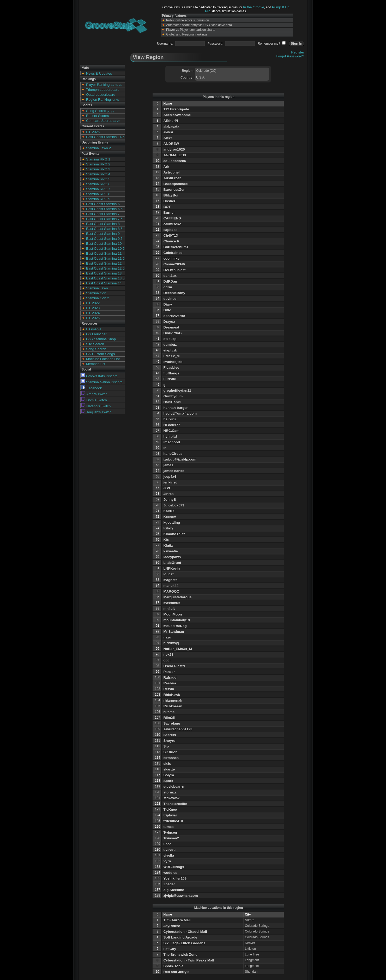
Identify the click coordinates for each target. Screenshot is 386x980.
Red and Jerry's (176, 972)
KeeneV (170, 517)
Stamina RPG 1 (98, 159)
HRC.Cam (171, 431)
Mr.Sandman (174, 632)
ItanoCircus (173, 454)
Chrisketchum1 (176, 247)
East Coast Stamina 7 (103, 214)
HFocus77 (172, 425)
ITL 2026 (93, 132)
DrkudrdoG (172, 333)
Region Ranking (98, 100)
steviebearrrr (174, 787)
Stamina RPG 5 (98, 179)
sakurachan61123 (178, 729)
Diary (168, 304)
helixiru (169, 419)
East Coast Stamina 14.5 (105, 137)
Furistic (170, 379)
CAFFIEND (172, 218)
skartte (169, 769)
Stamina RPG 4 (98, 174)
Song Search (96, 349)
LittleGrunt (172, 563)
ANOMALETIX (175, 155)
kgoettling (172, 522)
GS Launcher (96, 334)
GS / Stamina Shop (101, 339)
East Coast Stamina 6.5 (104, 209)
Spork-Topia (173, 966)
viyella (169, 855)
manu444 (171, 586)
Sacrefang (172, 723)
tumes (168, 827)
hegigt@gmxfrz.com (180, 413)
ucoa (167, 844)
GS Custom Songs (100, 354)
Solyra (169, 775)
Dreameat (171, 327)
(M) (112, 85)
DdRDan (170, 281)
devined (170, 299)
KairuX (169, 511)
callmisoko (172, 224)
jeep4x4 (170, 477)
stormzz (170, 792)
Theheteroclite (175, 804)
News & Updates (99, 73)
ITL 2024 (93, 313)
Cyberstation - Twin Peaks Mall (189, 960)
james (168, 465)
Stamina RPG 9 (98, 199)
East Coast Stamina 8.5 (104, 229)
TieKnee (170, 809)
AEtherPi (171, 121)
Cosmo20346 (174, 264)
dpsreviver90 (174, 316)
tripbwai (170, 815)
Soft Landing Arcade (180, 937)
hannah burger (175, 408)
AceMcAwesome (177, 115)
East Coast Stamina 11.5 (105, 258)
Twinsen (170, 832)
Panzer (169, 672)
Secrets (170, 735)
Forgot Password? (290, 56)
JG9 (167, 488)
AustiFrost (172, 178)
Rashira (170, 683)
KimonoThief (174, 534)
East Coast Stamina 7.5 (104, 219)
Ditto (167, 310)
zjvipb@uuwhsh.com (180, 896)
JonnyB (170, 500)
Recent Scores (97, 116)
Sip (166, 746)
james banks (174, 471)
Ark (166, 167)
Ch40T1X (171, 235)
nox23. (169, 655)
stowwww (171, 798)
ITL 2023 (93, 308)
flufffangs (171, 373)
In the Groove (254, 7)
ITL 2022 (93, 303)
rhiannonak (173, 700)
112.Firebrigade (176, 109)
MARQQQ (171, 591)
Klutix (168, 545)
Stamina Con (96, 293)
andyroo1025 (174, 149)
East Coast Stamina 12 (104, 263)
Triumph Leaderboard (103, 90)
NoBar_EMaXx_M (178, 649)
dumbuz (170, 345)
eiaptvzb (170, 350)
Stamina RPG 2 (98, 164)
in (165, 448)
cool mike (171, 258)
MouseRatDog (175, 626)
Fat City (170, 949)
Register (298, 52)
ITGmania (94, 329)
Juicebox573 (174, 505)
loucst (168, 574)
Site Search (95, 344)
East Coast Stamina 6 (103, 204)
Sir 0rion (170, 752)
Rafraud (170, 677)
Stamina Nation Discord (102, 382)
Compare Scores (99, 121)
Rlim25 (169, 718)
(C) (120, 85)
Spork (168, 781)
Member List (96, 364)
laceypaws (172, 557)
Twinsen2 (171, 838)
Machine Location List (103, 359)
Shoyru (169, 741)
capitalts (170, 230)
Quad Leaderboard (101, 95)
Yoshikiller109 (175, 878)
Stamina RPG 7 (98, 189)
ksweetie (171, 551)
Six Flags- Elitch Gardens (184, 943)
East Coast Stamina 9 (103, 234)
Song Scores (96, 111)
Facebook (92, 388)
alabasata (171, 126)
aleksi (168, 132)
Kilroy (168, 528)
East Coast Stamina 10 (104, 244)
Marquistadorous (177, 597)
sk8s (167, 764)
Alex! (168, 138)
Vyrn (167, 861)
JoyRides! (172, 926)
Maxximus (172, 603)
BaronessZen (174, 190)
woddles (170, 873)
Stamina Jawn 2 (98, 148)
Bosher (169, 201)
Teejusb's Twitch (96, 412)
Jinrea (168, 494)
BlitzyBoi (171, 195)
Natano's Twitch (96, 406)
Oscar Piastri (174, 666)
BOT (167, 207)
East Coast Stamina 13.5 (105, 278)
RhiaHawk (172, 695)
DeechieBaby (174, 293)
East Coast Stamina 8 (103, 224)
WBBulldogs (174, 867)
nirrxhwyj (171, 643)
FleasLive (171, 368)
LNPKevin (171, 568)
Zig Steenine (174, 890)
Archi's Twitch (94, 394)
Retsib (169, 689)
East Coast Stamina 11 (104, 253)
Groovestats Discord (99, 376)
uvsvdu (169, 850)
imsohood (172, 442)
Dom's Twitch (94, 400)
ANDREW (171, 144)
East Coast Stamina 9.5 (104, 239)
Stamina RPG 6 (98, 184)
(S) (116, 85)
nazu (167, 637)
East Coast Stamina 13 (104, 273)
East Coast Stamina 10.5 (105, 249)
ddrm (168, 287)
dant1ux (170, 276)
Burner (169, 213)
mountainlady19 (176, 620)
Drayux (169, 322)
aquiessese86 (175, 161)
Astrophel (171, 172)
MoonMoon (173, 614)
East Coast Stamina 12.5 (105, 268)
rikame (169, 712)
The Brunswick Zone (180, 955)
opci (167, 660)
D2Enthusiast (174, 270)
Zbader (169, 884)
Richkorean (173, 706)
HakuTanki (172, 402)
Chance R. (172, 241)
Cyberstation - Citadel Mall (185, 932)
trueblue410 (173, 821)
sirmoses (171, 758)
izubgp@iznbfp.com (180, 459)
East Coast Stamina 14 (104, 283)
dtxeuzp (170, 339)
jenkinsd (170, 482)
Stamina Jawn (97, 288)
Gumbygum (173, 396)
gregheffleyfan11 (177, 390)
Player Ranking (98, 85)
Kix (166, 540)
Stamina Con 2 (98, 298)
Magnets (170, 580)
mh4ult (169, 609)
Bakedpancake (175, 184)
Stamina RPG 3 (98, 169)
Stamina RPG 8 (98, 194)
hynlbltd (170, 436)
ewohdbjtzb (173, 362)
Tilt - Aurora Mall (177, 920)
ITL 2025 (93, 318)
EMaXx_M (171, 356)
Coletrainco (173, 253)
